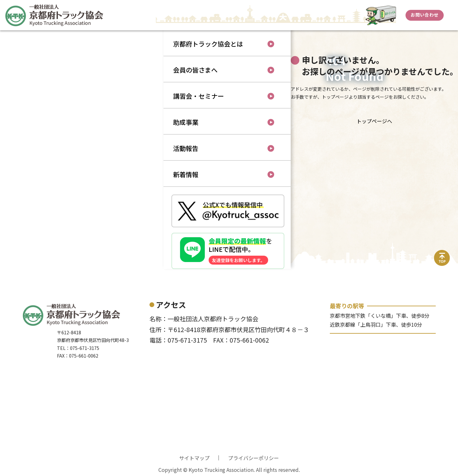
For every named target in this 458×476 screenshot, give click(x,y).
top (442, 254)
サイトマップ (194, 458)
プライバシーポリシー (253, 458)
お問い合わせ (424, 15)
